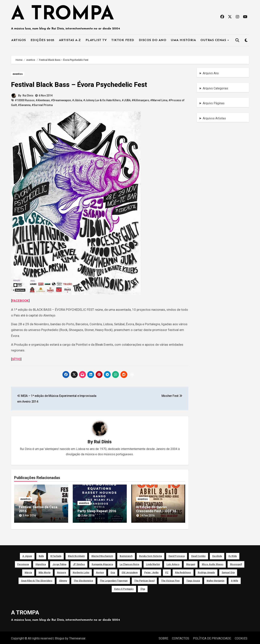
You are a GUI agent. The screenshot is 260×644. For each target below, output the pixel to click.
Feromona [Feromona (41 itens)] (23, 563)
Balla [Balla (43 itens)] (41, 554)
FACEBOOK (20, 301)
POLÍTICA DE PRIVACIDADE (212, 637)
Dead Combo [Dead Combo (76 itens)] (198, 554)
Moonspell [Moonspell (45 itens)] (236, 563)
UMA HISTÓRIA (183, 40)
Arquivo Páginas (214, 103)
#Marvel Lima (159, 100)
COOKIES (241, 637)
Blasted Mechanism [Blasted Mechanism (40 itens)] (102, 554)
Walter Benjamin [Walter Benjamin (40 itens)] (215, 579)
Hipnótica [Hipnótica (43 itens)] (41, 563)
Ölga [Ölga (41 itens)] (143, 587)
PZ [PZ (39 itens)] (167, 571)
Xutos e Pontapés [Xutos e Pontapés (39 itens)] (124, 587)
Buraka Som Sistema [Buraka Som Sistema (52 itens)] (151, 554)
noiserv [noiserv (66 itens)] (62, 571)
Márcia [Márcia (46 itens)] (28, 571)
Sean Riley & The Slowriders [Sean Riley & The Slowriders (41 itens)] (37, 579)
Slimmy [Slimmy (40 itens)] (63, 579)
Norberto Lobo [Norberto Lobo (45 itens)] (81, 571)
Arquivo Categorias (215, 88)
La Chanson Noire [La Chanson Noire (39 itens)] (130, 563)
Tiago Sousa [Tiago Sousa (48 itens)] (193, 579)
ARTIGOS (19, 40)
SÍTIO (16, 359)
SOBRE (163, 637)
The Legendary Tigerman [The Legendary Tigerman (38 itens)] (114, 579)
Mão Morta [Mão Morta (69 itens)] (44, 571)
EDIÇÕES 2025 (42, 40)
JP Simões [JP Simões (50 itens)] (79, 563)
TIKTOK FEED (123, 40)
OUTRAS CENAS (214, 40)
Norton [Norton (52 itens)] (100, 571)
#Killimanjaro (140, 100)
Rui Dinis (28, 95)
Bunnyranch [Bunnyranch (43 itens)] (126, 554)
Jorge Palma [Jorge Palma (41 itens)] (59, 563)
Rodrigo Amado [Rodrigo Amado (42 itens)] (206, 571)
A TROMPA (63, 14)
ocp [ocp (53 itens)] (113, 571)
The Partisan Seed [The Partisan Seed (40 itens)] (144, 579)
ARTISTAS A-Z (70, 40)
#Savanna (24, 105)
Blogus (60, 637)
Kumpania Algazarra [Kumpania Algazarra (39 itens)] (102, 563)
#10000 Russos (25, 100)
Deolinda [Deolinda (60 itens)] (217, 554)
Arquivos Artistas (214, 118)
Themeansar (77, 637)
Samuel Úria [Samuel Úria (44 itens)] (228, 571)
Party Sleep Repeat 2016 (97, 511)
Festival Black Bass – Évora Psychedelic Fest (85, 84)
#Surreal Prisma (42, 105)
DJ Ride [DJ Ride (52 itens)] (233, 554)
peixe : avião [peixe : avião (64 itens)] (151, 571)
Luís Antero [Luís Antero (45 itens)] (173, 563)
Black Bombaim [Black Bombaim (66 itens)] (76, 554)
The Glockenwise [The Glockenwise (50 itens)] (83, 579)
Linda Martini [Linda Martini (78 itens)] (153, 563)
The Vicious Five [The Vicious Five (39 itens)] (170, 579)
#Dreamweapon (61, 100)
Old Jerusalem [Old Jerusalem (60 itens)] (130, 571)
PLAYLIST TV (96, 40)
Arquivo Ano (211, 73)
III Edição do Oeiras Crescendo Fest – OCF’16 (156, 509)
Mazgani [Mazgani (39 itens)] (191, 563)
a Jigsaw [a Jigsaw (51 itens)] (27, 554)
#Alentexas (43, 100)
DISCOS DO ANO (153, 40)
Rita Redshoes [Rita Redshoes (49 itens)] (183, 571)
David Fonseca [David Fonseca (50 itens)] (177, 554)
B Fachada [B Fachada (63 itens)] (56, 554)
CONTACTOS (181, 637)
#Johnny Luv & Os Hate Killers (102, 100)
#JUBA (126, 100)
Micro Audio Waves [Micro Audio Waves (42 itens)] (213, 563)
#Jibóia (77, 100)
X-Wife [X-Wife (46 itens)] (235, 579)
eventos (18, 74)
